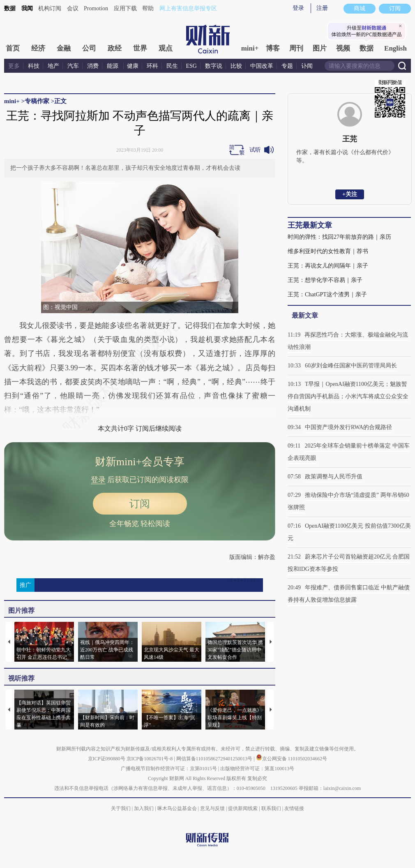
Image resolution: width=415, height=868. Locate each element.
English (395, 48)
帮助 (148, 8)
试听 (255, 150)
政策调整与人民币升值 (334, 477)
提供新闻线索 (243, 808)
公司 (89, 48)
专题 (287, 66)
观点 (166, 48)
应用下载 (125, 8)
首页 (13, 48)
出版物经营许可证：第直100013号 (257, 769)
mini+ (250, 48)
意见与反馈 (212, 808)
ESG (191, 66)
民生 (172, 66)
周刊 (296, 48)
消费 (93, 66)
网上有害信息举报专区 (188, 8)
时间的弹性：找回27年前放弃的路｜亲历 (339, 237)
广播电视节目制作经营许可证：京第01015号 (169, 769)
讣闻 (307, 66)
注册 (322, 8)
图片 (320, 48)
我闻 (27, 8)
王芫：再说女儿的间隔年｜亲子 (328, 266)
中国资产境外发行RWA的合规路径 (348, 427)
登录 (298, 8)
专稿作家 (37, 101)
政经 (115, 48)
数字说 (214, 66)
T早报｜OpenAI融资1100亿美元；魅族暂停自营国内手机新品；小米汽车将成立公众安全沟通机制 (348, 396)
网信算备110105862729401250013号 (215, 759)
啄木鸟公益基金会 (178, 808)
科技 (34, 66)
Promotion (96, 8)
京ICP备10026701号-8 (150, 759)
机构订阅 (50, 8)
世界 (140, 48)
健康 (133, 66)
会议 (73, 8)
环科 (152, 66)
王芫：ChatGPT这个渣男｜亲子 (327, 294)
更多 (14, 66)
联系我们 (271, 808)
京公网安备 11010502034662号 (292, 759)
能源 (113, 66)
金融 (64, 48)
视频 (343, 48)
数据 (10, 8)
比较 (236, 66)
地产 (53, 66)
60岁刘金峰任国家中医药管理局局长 (351, 366)
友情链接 (294, 808)
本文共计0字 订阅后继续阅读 (140, 428)
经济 (38, 48)
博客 (273, 48)
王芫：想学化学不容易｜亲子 (325, 280)
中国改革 (262, 66)
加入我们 (144, 808)
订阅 (140, 504)
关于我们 (121, 808)
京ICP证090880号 (107, 759)
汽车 (73, 66)
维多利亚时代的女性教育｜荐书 (328, 251)
